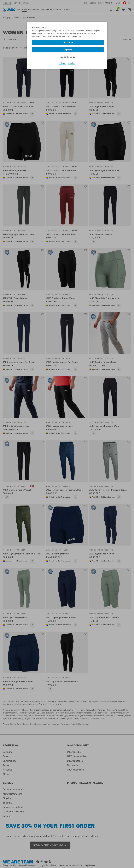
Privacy (63, 63)
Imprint (71, 63)
